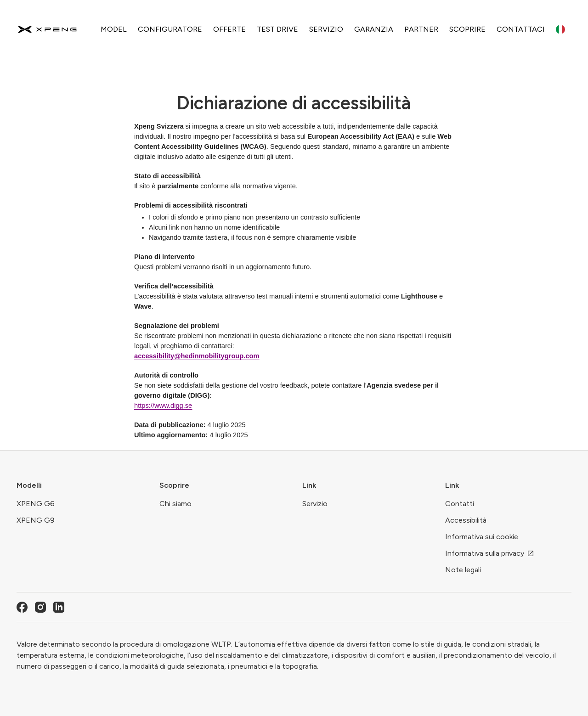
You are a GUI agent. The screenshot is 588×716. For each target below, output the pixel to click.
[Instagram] (40, 607)
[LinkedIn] (59, 607)
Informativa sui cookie (482, 537)
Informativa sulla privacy (490, 553)
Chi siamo (175, 504)
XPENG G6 (36, 504)
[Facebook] (22, 607)
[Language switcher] (560, 29)
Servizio (315, 504)
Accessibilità (466, 520)
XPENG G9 (36, 520)
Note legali (463, 570)
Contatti (460, 504)
